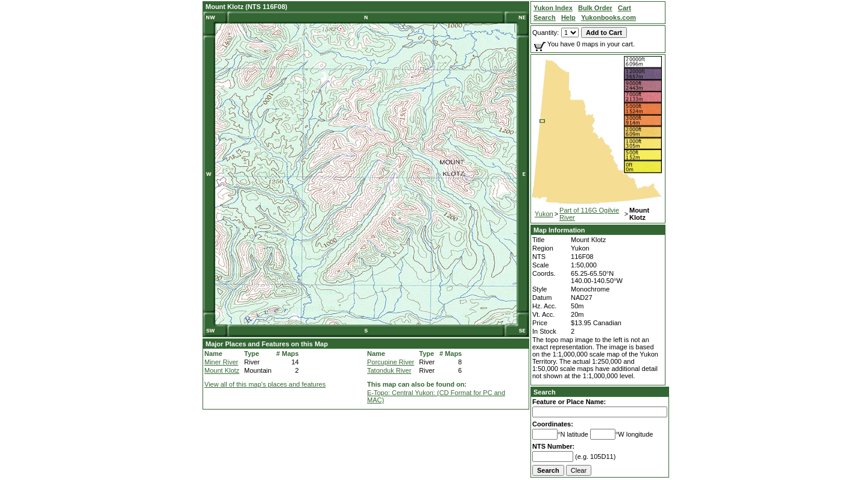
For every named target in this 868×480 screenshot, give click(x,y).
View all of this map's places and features (265, 384)
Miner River (221, 362)
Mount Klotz (222, 370)
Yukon (544, 214)
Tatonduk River (389, 370)
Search (545, 392)
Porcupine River (391, 362)
